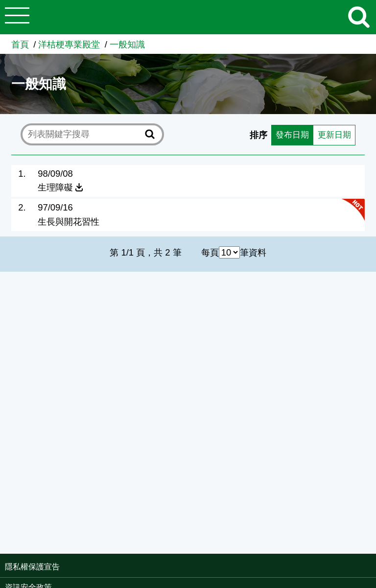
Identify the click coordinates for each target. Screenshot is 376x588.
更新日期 (333, 134)
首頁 (20, 44)
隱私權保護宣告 (32, 567)
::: (373, 568)
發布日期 (289, 134)
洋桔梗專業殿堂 (69, 44)
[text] (85, 134)
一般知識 (127, 44)
